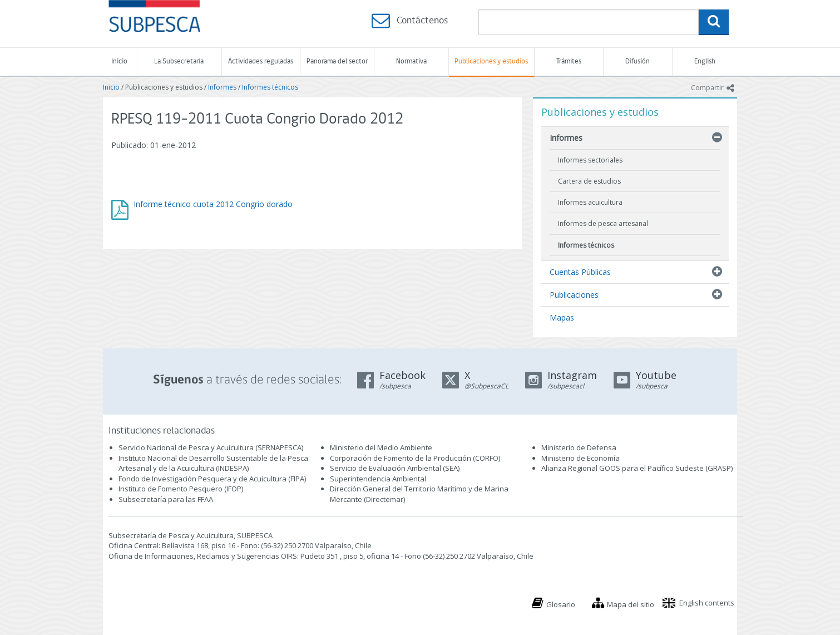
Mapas (562, 317)
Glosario (561, 604)
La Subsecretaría (179, 61)
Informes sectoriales (590, 160)
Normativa (411, 61)
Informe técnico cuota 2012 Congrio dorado (213, 204)
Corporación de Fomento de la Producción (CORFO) (415, 458)
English (705, 61)
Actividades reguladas (261, 61)
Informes (222, 87)
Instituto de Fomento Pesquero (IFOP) (181, 489)
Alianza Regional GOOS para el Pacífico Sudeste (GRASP (636, 468)
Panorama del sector (337, 61)
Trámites (569, 61)
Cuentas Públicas (580, 272)
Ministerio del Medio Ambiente (381, 447)
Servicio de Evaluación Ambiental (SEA (394, 468)
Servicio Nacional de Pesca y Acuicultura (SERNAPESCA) (211, 447)
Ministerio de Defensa (579, 447)
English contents (707, 603)
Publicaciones (574, 295)
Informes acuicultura (590, 202)
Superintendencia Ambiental (378, 479)
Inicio (119, 61)
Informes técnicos (270, 87)
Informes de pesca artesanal (603, 223)
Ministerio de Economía (580, 458)
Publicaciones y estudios (491, 61)
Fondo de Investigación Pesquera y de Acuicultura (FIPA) (212, 479)
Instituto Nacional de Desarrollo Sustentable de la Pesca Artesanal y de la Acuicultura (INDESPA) (213, 463)
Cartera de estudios (589, 181)
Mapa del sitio (631, 604)
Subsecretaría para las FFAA (166, 499)
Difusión (638, 61)
